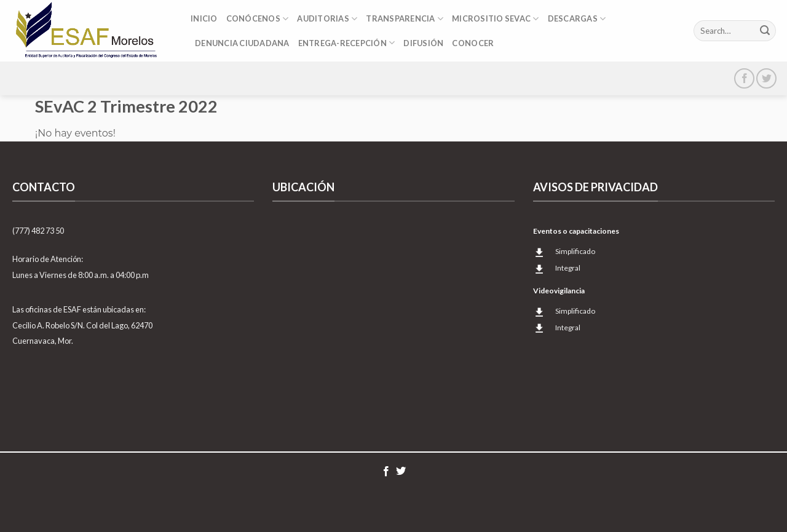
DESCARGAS (577, 19)
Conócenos (258, 19)
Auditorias (327, 19)
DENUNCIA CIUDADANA (242, 43)
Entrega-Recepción (347, 43)
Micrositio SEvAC (496, 19)
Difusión (423, 43)
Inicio (204, 18)
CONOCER (473, 43)
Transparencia (405, 19)
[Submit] (765, 31)
